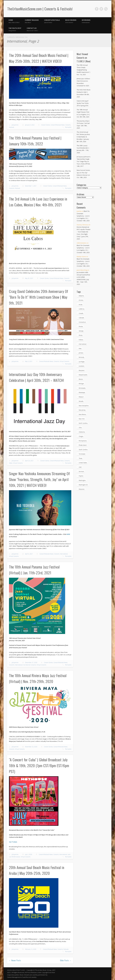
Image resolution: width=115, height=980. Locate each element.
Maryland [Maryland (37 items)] (82, 370)
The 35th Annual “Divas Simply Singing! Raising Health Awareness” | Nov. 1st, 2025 (83, 70)
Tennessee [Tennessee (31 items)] (82, 454)
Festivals (12, 127)
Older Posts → (66, 960)
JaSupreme (15, 125)
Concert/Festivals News (58, 125)
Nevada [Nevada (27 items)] (81, 401)
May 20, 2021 (29, 278)
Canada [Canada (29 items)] (81, 313)
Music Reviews (71, 21)
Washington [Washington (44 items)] (82, 480)
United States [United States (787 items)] (83, 463)
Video (11, 463)
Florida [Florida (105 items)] (81, 326)
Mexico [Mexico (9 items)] (81, 379)
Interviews (86, 21)
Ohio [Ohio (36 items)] (80, 428)
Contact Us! (32, 29)
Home (14, 21)
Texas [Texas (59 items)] (80, 458)
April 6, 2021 (29, 554)
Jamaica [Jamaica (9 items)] (81, 353)
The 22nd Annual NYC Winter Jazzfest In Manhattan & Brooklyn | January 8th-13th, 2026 (83, 137)
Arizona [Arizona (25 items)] (81, 300)
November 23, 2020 (31, 747)
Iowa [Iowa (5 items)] (80, 348)
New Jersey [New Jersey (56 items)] (82, 410)
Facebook (97, 9)
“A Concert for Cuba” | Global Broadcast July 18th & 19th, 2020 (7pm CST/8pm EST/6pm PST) (39, 766)
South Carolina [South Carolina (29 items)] (83, 450)
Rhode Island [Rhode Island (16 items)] (83, 445)
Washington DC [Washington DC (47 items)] (83, 485)
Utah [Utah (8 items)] (80, 467)
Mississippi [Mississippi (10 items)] (82, 392)
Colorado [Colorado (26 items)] (81, 318)
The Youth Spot (15, 29)
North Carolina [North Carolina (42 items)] (83, 423)
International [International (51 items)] (83, 344)
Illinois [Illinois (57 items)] (81, 335)
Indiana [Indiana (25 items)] (81, 340)
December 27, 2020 (31, 663)
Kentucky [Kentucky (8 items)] (81, 357)
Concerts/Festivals (52, 21)
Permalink (68, 127)
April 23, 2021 (29, 461)
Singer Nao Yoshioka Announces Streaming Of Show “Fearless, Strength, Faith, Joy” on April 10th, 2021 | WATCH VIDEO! (39, 479)
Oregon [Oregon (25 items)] (81, 436)
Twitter (101, 9)
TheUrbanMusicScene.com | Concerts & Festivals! (40, 9)
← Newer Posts (15, 960)
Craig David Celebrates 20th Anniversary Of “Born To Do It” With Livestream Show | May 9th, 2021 (39, 297)
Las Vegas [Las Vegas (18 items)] (82, 362)
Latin (69, 854)
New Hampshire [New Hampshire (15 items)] (84, 406)
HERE (68, 534)
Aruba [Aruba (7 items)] (81, 305)
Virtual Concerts (64, 361)
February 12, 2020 (31, 949)
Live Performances (15, 857)
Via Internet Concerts (30, 665)
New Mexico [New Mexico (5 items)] (82, 414)
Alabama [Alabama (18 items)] (81, 296)
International (64, 554)
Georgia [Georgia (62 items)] (81, 331)
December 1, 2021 (31, 186)
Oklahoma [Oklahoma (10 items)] (82, 432)
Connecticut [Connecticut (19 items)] (82, 322)
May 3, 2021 (29, 361)
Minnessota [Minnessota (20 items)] (82, 388)
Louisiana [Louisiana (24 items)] (81, 366)
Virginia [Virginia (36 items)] (81, 476)
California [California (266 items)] (82, 309)
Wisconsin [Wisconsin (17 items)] (82, 489)
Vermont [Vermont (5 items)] (81, 471)
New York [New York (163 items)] (82, 419)
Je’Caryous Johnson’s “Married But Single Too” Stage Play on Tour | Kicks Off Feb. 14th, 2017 (83, 161)
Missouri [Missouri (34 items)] (81, 397)
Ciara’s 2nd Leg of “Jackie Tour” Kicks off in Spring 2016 (83, 103)
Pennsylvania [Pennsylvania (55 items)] (83, 441)
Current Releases (32, 21)
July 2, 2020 (29, 854)
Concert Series (46, 125)
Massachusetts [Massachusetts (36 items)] (83, 375)
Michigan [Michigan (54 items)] (81, 384)
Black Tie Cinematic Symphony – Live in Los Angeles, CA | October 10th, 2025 (83, 216)
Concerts (68, 125)
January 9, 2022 (30, 125)
